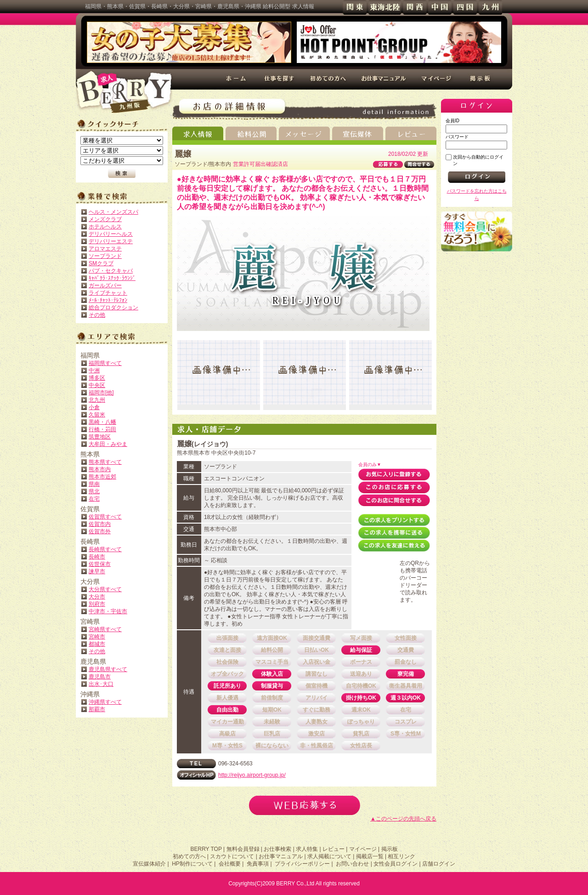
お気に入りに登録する (394, 474)
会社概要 (230, 864)
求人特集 (307, 849)
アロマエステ (105, 249)
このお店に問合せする (394, 500)
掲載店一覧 (370, 856)
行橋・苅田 (102, 429)
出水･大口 (101, 684)
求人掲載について (329, 856)
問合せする (419, 164)
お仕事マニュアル (384, 79)
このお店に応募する (394, 487)
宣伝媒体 (358, 133)
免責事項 (258, 864)
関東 (355, 7)
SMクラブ (101, 263)
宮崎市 (97, 637)
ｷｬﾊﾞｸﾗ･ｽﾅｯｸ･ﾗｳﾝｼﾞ (112, 278)
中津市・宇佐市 (108, 611)
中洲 (94, 371)
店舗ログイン (439, 864)
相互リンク (401, 856)
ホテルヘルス (105, 227)
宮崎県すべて (105, 629)
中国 (440, 7)
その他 (97, 315)
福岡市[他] (101, 393)
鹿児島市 (100, 677)
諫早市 (97, 571)
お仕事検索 (277, 849)
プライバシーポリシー (302, 864)
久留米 (97, 415)
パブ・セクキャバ (111, 271)
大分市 (97, 597)
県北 (94, 491)
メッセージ (304, 133)
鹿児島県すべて (108, 669)
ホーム (237, 79)
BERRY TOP (206, 849)
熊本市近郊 (102, 477)
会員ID (452, 121)
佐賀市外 (100, 531)
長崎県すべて (105, 549)
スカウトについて (232, 856)
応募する (388, 164)
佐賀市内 (100, 524)
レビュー (411, 133)
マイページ (437, 79)
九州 (490, 7)
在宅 (94, 499)
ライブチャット (108, 293)
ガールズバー (105, 285)
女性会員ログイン (396, 864)
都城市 (97, 644)
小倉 (94, 407)
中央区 (97, 385)
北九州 (97, 400)
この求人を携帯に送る (394, 533)
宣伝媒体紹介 (149, 864)
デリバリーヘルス (111, 234)
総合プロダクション (113, 308)
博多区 (97, 378)
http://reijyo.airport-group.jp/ (252, 775)
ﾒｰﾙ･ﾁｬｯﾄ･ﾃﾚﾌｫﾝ (108, 300)
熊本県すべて (105, 462)
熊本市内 (100, 469)
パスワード (457, 137)
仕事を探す (280, 79)
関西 (415, 7)
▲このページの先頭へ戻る (403, 819)
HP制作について (192, 864)
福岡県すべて (105, 363)
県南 (94, 484)
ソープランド (105, 256)
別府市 (97, 604)
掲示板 (481, 79)
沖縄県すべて (105, 702)
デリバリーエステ (111, 241)
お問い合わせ (352, 864)
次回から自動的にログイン (478, 160)
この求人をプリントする (394, 520)
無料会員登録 (477, 231)
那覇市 (97, 709)
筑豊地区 (100, 437)
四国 (465, 7)
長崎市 (97, 557)
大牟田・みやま (108, 444)
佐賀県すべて (105, 517)
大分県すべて (105, 589)
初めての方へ (328, 79)
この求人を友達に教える (394, 546)
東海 (385, 7)
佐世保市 (100, 564)
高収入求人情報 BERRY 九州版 (124, 92)
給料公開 (251, 133)
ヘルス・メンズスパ (113, 212)
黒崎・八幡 (102, 422)
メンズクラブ (105, 219)
